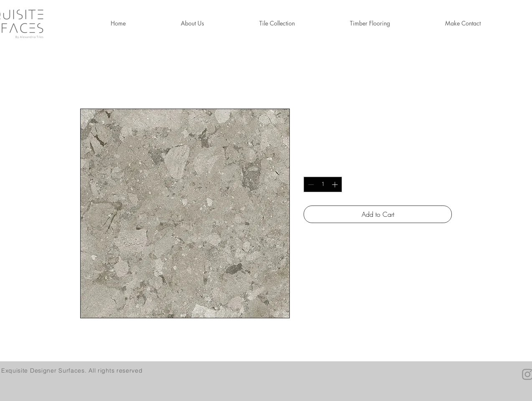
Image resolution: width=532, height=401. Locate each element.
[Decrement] (310, 184)
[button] (370, 23)
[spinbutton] (323, 184)
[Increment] (336, 184)
